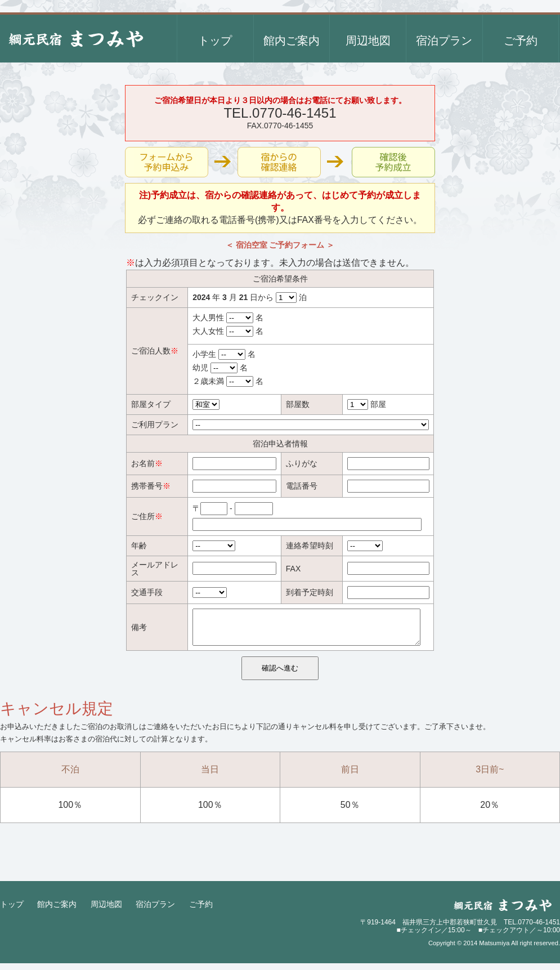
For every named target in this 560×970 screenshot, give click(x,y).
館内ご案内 (57, 911)
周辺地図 (106, 911)
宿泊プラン (155, 911)
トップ (12, 911)
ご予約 (201, 911)
